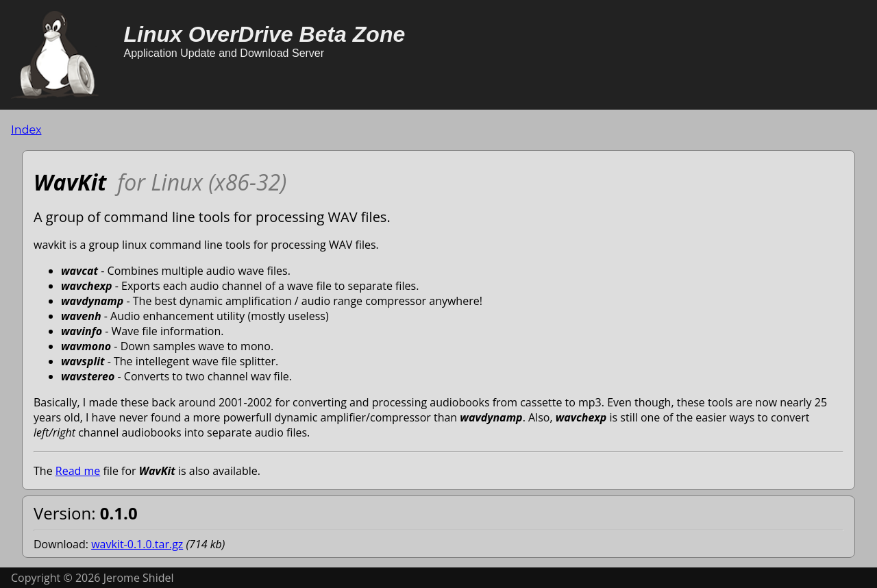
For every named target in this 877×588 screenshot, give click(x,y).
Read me (78, 471)
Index (26, 130)
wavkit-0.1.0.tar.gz (137, 544)
